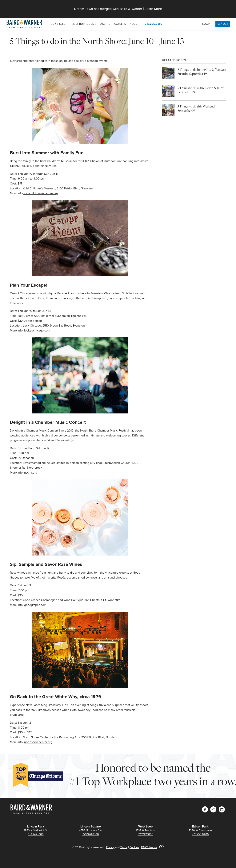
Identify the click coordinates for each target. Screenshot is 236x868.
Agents (106, 24)
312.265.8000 (154, 24)
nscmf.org (31, 473)
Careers (120, 24)
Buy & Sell (58, 24)
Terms (124, 847)
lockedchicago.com (37, 330)
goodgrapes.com (35, 605)
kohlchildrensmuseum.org (41, 193)
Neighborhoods (83, 24)
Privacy (110, 847)
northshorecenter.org (38, 742)
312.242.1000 (36, 834)
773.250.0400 (200, 834)
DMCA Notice (149, 847)
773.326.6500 (91, 834)
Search (223, 24)
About (134, 24)
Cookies (134, 847)
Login (206, 24)
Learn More (153, 9)
